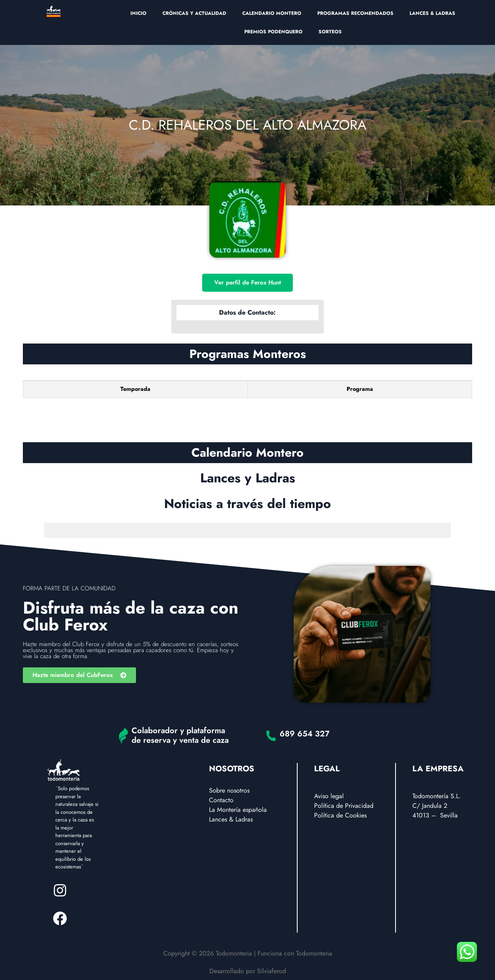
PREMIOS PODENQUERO (273, 32)
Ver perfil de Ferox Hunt (247, 283)
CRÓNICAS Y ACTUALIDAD (194, 13)
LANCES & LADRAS (432, 13)
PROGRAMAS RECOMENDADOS (355, 13)
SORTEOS (330, 32)
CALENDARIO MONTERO (272, 13)
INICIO (138, 13)
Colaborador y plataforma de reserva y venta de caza (180, 735)
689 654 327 (305, 734)
